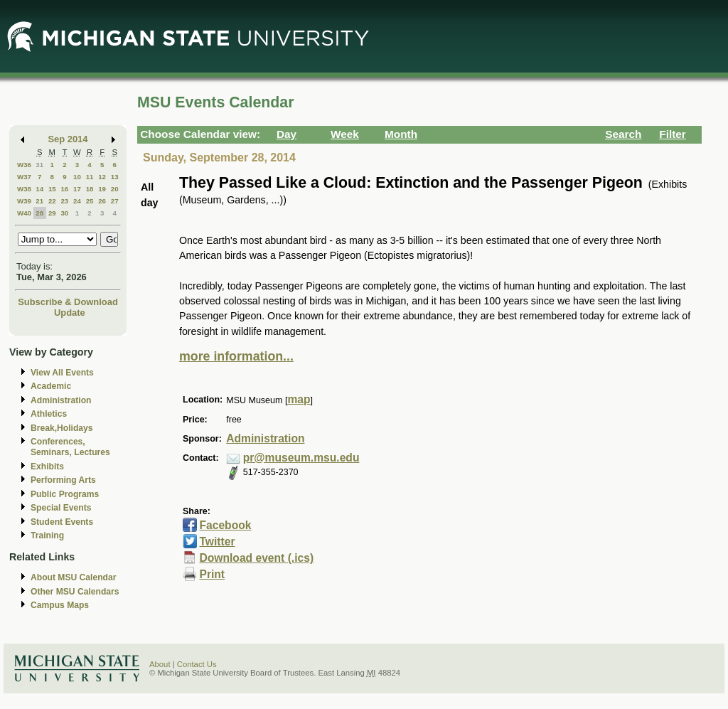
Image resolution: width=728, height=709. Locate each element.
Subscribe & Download (68, 302)
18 (90, 189)
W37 (24, 177)
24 (77, 201)
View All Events (62, 373)
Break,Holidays (62, 428)
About (160, 664)
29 (52, 213)
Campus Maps (60, 605)
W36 (24, 165)
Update (70, 313)
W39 (24, 201)
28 (39, 213)
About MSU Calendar (73, 577)
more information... (236, 356)
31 (39, 165)
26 (102, 201)
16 (64, 189)
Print (212, 574)
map (299, 399)
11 (90, 177)
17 (77, 189)
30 (64, 213)
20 (115, 189)
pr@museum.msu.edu (301, 458)
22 (52, 201)
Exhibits (47, 467)
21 (39, 201)
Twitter (217, 542)
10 (77, 177)
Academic (51, 386)
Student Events (62, 522)
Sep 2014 (68, 139)
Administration (61, 400)
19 (102, 189)
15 (52, 189)
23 (64, 201)
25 (90, 201)
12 (102, 177)
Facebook (225, 525)
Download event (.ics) (256, 558)
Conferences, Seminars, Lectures (70, 447)
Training (47, 535)
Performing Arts (63, 480)
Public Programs (65, 494)
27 (115, 201)
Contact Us (197, 664)
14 (39, 189)
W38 (24, 189)
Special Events (61, 508)
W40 (24, 213)
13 (115, 177)
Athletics (49, 414)
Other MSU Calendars (75, 592)
